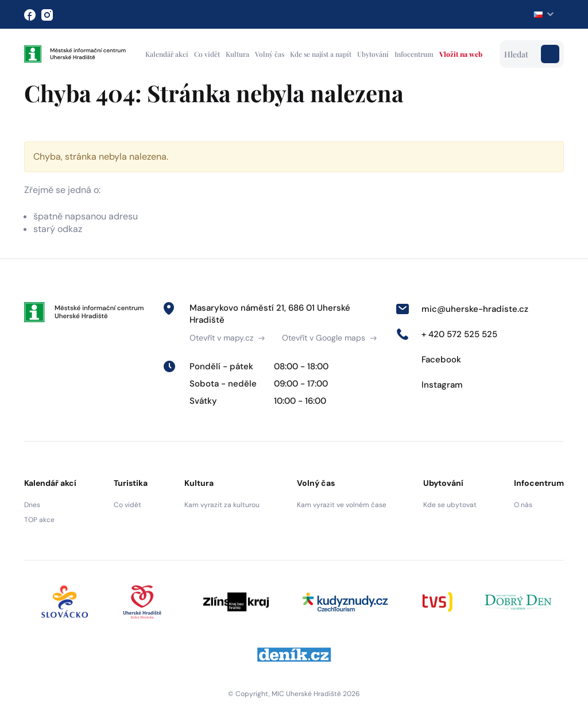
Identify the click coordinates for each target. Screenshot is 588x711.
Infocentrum (414, 54)
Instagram (429, 385)
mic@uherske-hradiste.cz (462, 309)
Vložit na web (461, 54)
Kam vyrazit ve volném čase (342, 505)
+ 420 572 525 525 (446, 334)
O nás (523, 505)
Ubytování (373, 54)
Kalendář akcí (167, 54)
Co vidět (207, 54)
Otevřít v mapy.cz (227, 338)
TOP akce (39, 520)
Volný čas (270, 54)
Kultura (237, 54)
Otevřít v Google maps (329, 338)
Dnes (32, 505)
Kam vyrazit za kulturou (222, 505)
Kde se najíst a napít (321, 54)
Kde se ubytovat (450, 505)
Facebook (428, 360)
